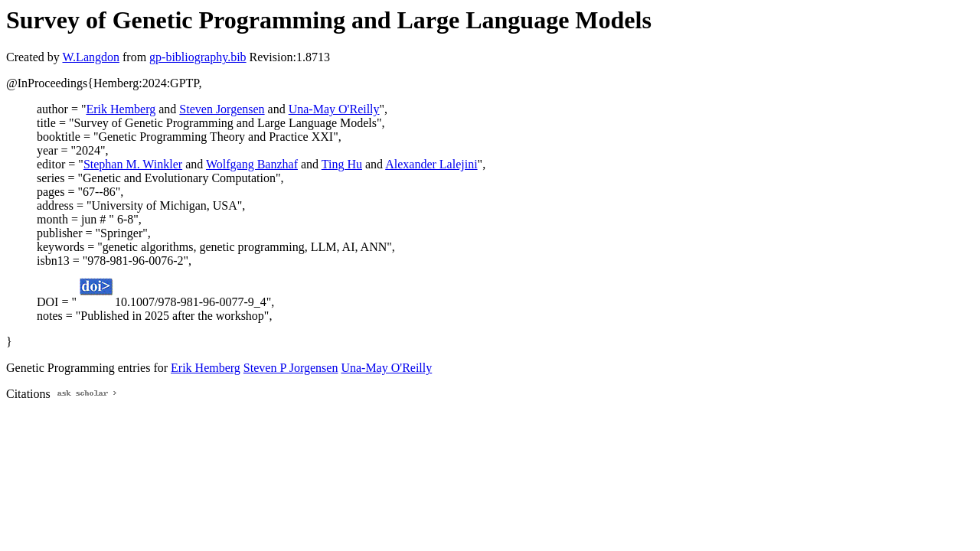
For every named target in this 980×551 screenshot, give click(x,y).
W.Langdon (91, 57)
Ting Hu (342, 164)
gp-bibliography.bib (198, 57)
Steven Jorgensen (222, 109)
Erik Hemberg (121, 109)
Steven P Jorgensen (291, 368)
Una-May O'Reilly (334, 109)
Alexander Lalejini (431, 164)
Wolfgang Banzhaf (252, 164)
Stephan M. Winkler (133, 164)
